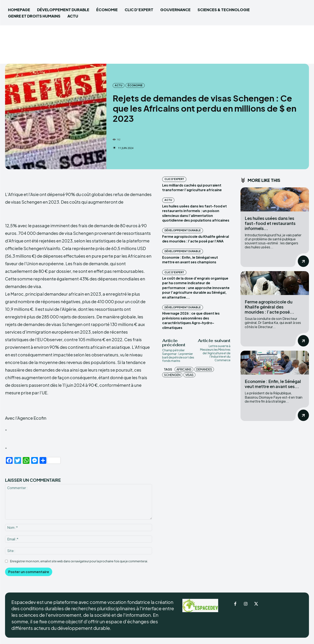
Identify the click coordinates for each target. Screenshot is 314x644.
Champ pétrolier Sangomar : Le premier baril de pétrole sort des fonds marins (178, 355)
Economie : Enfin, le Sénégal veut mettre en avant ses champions (190, 260)
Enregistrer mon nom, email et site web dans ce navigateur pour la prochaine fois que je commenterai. (79, 561)
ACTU (119, 85)
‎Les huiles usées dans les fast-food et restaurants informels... (270, 223)
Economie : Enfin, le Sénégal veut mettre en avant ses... (273, 384)
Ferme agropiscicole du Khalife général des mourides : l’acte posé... (269, 307)
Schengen (172, 375)
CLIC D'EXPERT (174, 179)
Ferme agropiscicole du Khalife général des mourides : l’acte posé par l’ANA (196, 239)
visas (189, 375)
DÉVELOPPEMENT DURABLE (183, 230)
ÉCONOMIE (135, 85)
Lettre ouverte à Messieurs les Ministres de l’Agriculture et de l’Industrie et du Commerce (215, 353)
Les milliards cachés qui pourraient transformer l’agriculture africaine (192, 187)
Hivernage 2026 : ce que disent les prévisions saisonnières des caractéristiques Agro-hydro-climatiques (191, 320)
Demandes (204, 369)
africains (184, 369)
